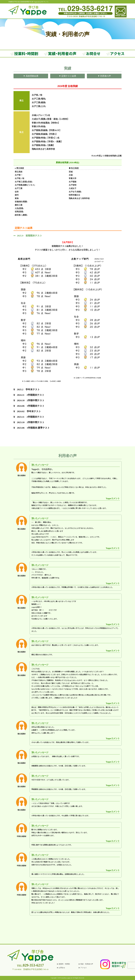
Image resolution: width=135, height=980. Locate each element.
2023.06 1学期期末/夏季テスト (33, 428)
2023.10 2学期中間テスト (31, 422)
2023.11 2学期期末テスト (31, 417)
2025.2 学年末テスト (28, 389)
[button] (68, 236)
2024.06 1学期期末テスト (31, 406)
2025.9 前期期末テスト (30, 236)
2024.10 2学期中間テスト (31, 400)
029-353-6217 (30, 965)
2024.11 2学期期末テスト (31, 395)
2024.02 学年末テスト (29, 411)
